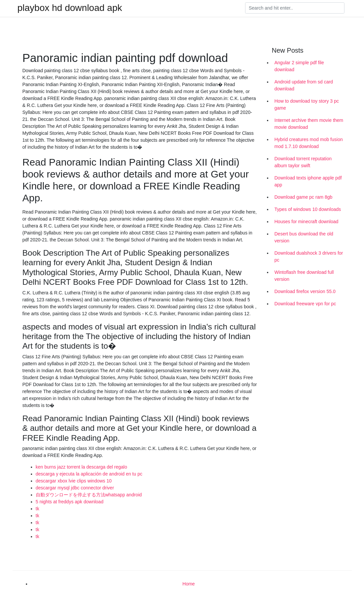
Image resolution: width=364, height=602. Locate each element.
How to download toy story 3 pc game (307, 104)
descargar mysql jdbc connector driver (75, 488)
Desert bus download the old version (304, 237)
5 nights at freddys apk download (70, 502)
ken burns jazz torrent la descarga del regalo (81, 467)
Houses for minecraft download (307, 222)
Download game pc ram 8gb (304, 197)
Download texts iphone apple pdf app (308, 181)
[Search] (295, 8)
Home (189, 584)
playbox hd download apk (70, 8)
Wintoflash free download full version (304, 276)
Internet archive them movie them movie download (309, 124)
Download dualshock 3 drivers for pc (309, 256)
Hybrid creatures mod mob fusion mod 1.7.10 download (309, 143)
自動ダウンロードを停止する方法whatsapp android (89, 495)
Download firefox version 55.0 (305, 291)
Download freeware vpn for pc (305, 304)
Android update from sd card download (304, 85)
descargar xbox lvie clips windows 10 (74, 481)
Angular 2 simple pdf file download (299, 66)
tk (38, 509)
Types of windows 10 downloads (308, 209)
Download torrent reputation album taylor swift (303, 162)
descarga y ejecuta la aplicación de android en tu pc (89, 474)
